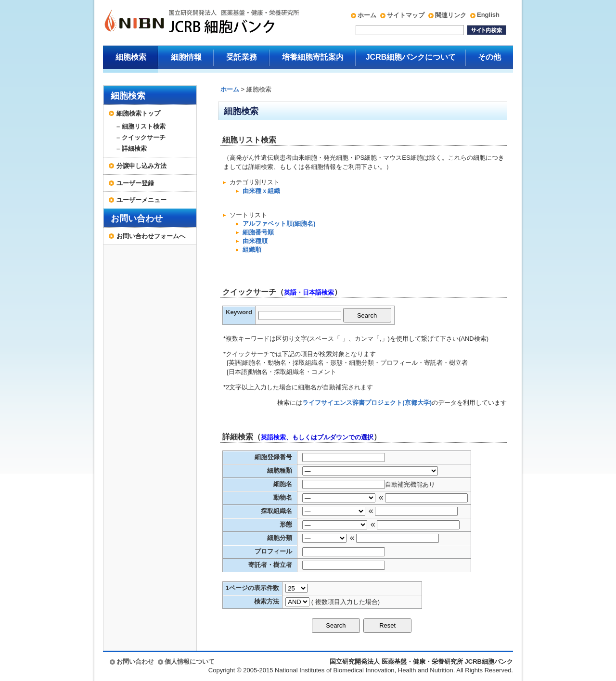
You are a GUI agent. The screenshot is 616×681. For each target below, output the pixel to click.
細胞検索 (131, 57)
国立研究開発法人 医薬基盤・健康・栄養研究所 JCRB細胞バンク (192, 23)
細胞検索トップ (138, 113)
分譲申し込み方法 (141, 166)
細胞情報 (186, 57)
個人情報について (190, 662)
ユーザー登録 (135, 183)
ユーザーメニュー (141, 200)
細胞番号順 (258, 232)
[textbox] (300, 315)
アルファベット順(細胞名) (279, 224)
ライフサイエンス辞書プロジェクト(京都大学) (367, 403)
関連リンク (451, 15)
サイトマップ (406, 15)
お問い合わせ (137, 218)
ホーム (367, 15)
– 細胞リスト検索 (141, 126)
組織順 (252, 250)
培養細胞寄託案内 (313, 57)
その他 (489, 57)
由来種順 (255, 241)
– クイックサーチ (141, 137)
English (488, 15)
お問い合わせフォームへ (151, 236)
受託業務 (242, 57)
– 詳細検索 (132, 148)
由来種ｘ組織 (261, 191)
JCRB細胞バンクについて (411, 57)
